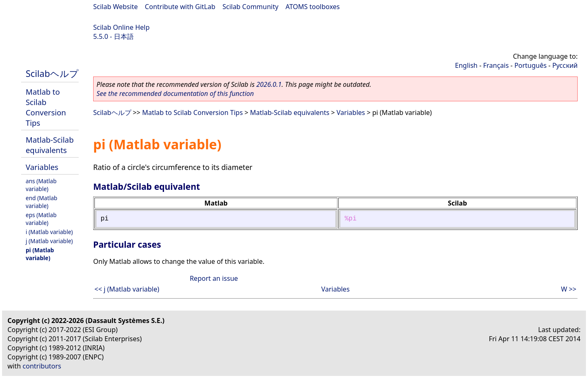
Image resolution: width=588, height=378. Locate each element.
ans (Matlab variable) (41, 185)
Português (530, 65)
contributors (42, 366)
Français (496, 65)
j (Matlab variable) (49, 241)
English (466, 65)
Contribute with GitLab (180, 7)
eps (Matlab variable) (41, 219)
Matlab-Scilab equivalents (50, 145)
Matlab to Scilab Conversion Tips (46, 107)
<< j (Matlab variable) (127, 289)
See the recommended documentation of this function (175, 93)
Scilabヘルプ (52, 73)
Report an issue (214, 278)
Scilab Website (116, 7)
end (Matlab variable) (41, 202)
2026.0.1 (269, 84)
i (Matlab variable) (49, 232)
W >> (569, 289)
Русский (565, 65)
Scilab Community (250, 7)
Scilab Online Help (121, 27)
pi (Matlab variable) (40, 254)
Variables (42, 167)
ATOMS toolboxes (313, 7)
